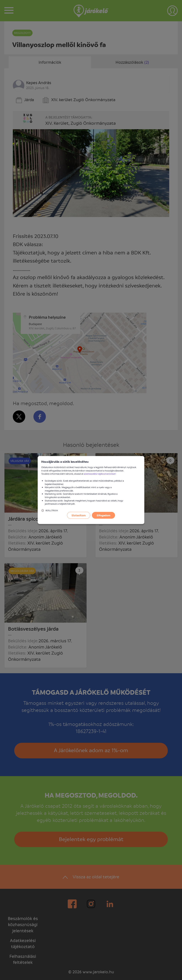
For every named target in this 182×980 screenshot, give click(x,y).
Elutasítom (79, 515)
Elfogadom (104, 515)
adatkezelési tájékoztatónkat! (100, 474)
